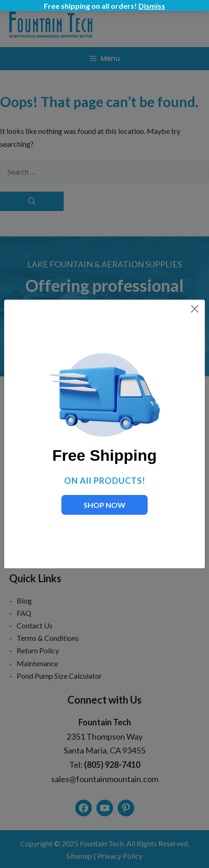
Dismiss (152, 6)
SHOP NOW (104, 505)
